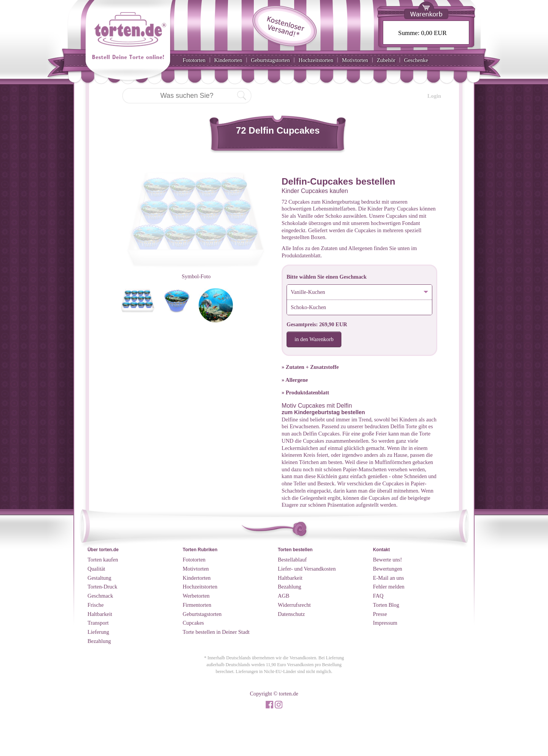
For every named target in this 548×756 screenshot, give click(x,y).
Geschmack (100, 596)
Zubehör (386, 60)
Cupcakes (193, 623)
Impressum (385, 623)
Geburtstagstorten (270, 60)
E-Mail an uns (389, 578)
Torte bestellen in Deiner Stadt (216, 632)
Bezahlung (99, 641)
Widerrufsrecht (294, 605)
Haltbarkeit (100, 614)
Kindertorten (228, 60)
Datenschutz (291, 614)
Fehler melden (389, 587)
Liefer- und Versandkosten (307, 569)
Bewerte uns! (387, 560)
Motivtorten (355, 60)
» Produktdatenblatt (305, 392)
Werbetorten (196, 596)
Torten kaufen (103, 560)
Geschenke (416, 60)
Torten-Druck (102, 587)
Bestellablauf (292, 560)
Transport (98, 623)
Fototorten (194, 60)
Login (434, 96)
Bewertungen (388, 569)
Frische (96, 605)
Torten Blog (386, 605)
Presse (380, 614)
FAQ (378, 596)
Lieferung (98, 632)
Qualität (96, 569)
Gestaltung (99, 578)
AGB (284, 596)
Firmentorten (197, 605)
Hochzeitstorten (316, 60)
